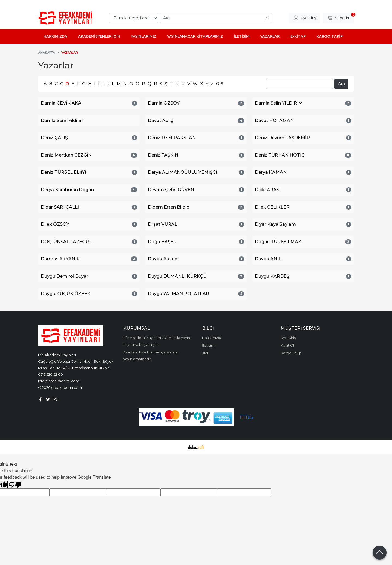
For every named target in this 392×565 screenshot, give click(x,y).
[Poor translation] (15, 485)
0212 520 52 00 (50, 374)
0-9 (220, 84)
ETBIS (246, 417)
